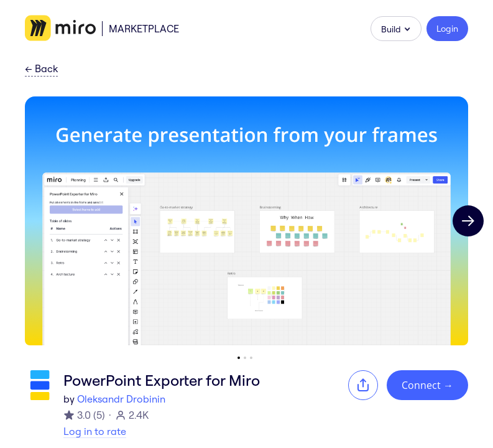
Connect (427, 385)
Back (41, 69)
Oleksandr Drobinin (121, 399)
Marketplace (144, 29)
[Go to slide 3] (251, 358)
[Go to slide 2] (245, 358)
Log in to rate (95, 431)
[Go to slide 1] (239, 358)
